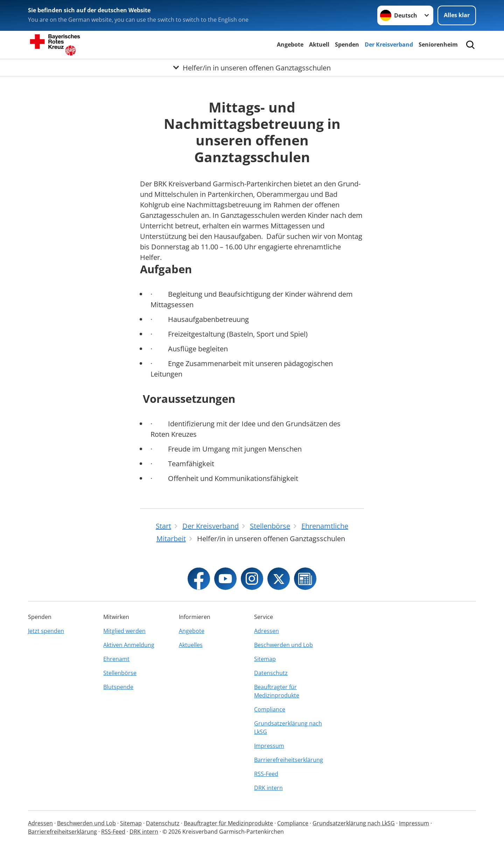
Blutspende (118, 687)
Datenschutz (271, 673)
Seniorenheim (438, 44)
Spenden (347, 44)
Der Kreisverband (389, 44)
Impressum (269, 746)
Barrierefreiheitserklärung (289, 760)
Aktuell (319, 44)
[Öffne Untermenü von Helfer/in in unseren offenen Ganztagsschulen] (252, 68)
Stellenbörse (120, 673)
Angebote (290, 44)
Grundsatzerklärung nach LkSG (288, 728)
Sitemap (265, 659)
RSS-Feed (266, 774)
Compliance (270, 709)
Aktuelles (191, 645)
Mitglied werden (124, 631)
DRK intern (268, 788)
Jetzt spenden (46, 631)
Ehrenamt (116, 659)
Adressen (267, 631)
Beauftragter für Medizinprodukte (277, 691)
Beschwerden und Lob (283, 645)
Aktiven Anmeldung (129, 645)
